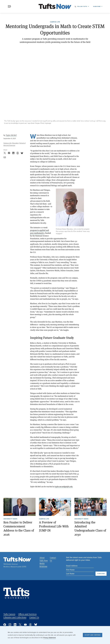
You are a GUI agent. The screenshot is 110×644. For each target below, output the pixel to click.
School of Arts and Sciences (15, 144)
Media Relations (43, 565)
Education (15, 143)
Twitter (20, 625)
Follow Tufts (82, 6)
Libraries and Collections (15, 617)
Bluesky (36, 625)
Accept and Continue (93, 635)
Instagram (10, 625)
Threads (31, 625)
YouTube (25, 625)
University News (10, 519)
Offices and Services (27, 614)
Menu (9, 6)
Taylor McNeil (11, 135)
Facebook (5, 625)
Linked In (15, 625)
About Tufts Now (44, 559)
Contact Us (53, 559)
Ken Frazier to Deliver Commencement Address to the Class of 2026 (19, 528)
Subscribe (97, 6)
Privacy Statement (49, 638)
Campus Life (55, 22)
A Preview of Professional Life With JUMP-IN (54, 526)
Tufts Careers (9, 614)
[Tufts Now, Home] (55, 7)
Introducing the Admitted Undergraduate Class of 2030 (90, 528)
